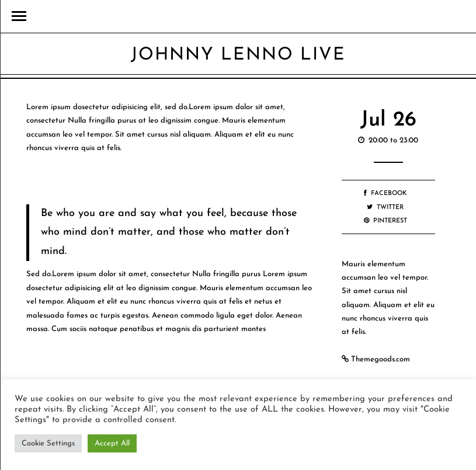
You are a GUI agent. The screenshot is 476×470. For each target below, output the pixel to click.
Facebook (385, 194)
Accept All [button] (112, 443)
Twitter (385, 208)
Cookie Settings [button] (48, 443)
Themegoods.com (381, 359)
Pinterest (385, 221)
